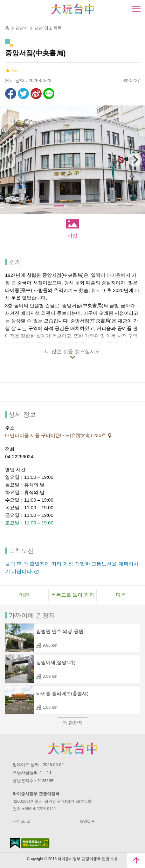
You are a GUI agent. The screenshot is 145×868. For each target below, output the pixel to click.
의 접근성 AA (35, 843)
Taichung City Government (72, 748)
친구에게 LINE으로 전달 (49, 94)
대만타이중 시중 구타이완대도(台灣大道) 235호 (56, 435)
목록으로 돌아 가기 (73, 595)
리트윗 (23, 94)
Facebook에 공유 (11, 94)
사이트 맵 (22, 821)
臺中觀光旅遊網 (73, 9)
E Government (15, 843)
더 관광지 (72, 723)
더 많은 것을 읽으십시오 (72, 351)
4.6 (11, 70)
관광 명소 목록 (48, 28)
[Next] (135, 160)
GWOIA (87, 821)
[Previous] (10, 160)
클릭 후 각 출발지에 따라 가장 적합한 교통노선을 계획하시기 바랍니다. (72, 568)
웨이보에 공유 (36, 94)
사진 (72, 235)
